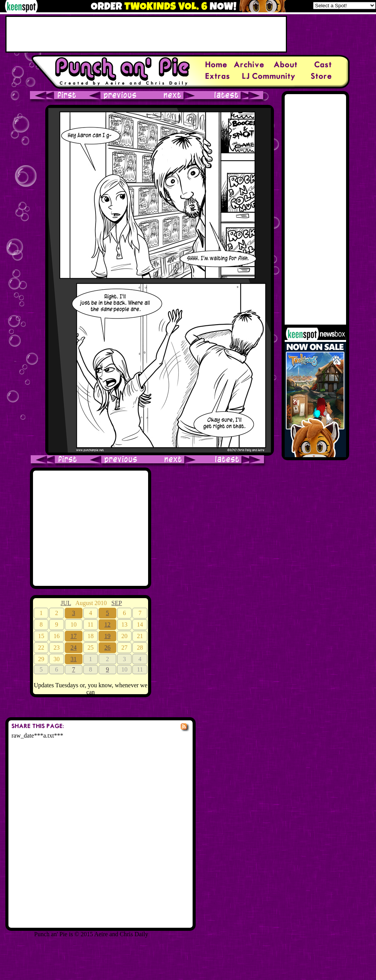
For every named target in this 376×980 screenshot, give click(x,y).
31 (74, 659)
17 (74, 636)
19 (107, 636)
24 (74, 648)
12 (107, 624)
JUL (66, 603)
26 (107, 648)
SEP (117, 603)
